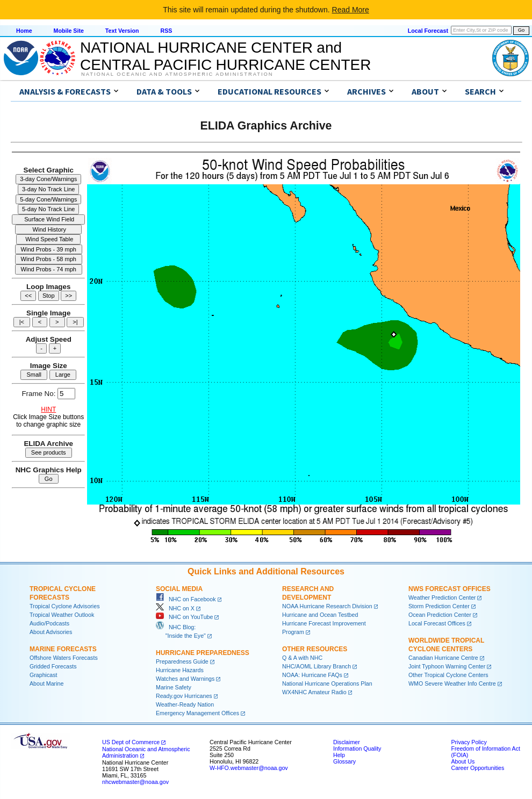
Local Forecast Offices (437, 623)
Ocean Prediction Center (440, 615)
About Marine (46, 683)
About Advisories (51, 632)
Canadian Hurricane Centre (443, 658)
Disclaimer (347, 742)
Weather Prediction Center (442, 598)
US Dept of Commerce (131, 742)
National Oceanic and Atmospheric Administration (177, 74)
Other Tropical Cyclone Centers (448, 675)
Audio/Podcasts (49, 623)
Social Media (179, 589)
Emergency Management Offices (197, 713)
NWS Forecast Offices (450, 589)
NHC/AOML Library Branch (317, 666)
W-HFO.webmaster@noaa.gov (249, 768)
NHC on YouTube (184, 617)
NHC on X (175, 608)
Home (24, 31)
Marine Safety (174, 687)
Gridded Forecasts (53, 666)
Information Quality (357, 748)
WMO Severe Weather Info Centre (452, 683)
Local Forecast (428, 31)
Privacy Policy (469, 742)
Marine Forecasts (63, 649)
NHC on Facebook (186, 599)
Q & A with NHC (302, 658)
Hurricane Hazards (180, 670)
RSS (166, 31)
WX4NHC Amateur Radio (314, 692)
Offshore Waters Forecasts (64, 658)
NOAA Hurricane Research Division (327, 606)
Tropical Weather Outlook (62, 615)
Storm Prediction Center (439, 606)
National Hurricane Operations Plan (327, 683)
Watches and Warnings (185, 679)
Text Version (122, 31)
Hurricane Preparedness (203, 653)
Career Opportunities (477, 768)
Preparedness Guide (182, 661)
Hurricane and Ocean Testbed (320, 615)
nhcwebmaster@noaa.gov (135, 782)
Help (339, 755)
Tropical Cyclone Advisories (65, 606)
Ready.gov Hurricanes (184, 696)
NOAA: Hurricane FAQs (312, 675)
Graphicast (44, 675)
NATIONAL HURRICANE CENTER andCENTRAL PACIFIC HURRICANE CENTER (225, 56)
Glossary (344, 761)
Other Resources (315, 649)
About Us (463, 761)
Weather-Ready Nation (185, 704)
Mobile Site (69, 31)
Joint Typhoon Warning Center (447, 666)
